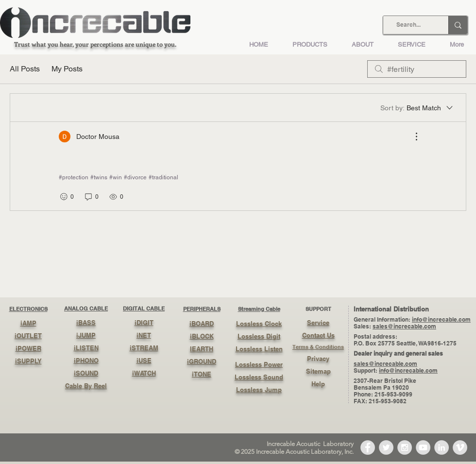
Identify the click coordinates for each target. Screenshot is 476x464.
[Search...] (408, 25)
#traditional (163, 177)
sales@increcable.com (404, 326)
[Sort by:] (417, 108)
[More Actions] (411, 137)
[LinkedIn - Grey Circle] (442, 447)
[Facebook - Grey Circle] (368, 447)
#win (116, 177)
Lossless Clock (259, 324)
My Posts (67, 69)
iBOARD (202, 324)
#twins (99, 177)
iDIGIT (144, 323)
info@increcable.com (441, 319)
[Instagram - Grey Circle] (405, 447)
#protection (74, 177)
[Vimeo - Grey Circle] (460, 447)
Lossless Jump (259, 390)
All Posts (25, 69)
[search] (417, 69)
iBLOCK (202, 336)
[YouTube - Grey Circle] (423, 447)
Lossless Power (259, 364)
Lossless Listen (259, 349)
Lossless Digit (259, 336)
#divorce (135, 177)
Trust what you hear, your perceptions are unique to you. (95, 44)
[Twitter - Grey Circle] (386, 447)
